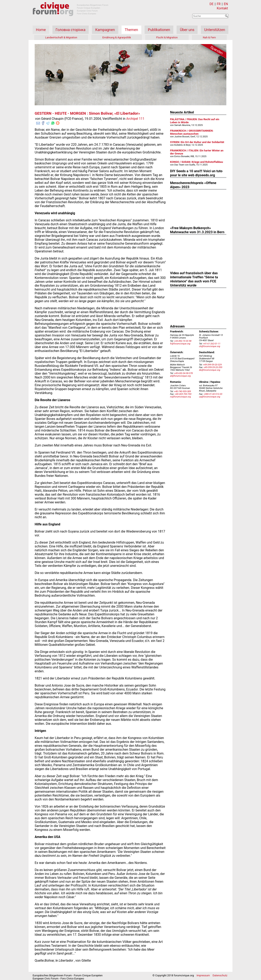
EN (226, 4)
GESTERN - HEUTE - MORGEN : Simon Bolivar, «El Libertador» (87, 113)
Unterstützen (215, 30)
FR (219, 4)
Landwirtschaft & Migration (61, 37)
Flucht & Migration (167, 37)
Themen (131, 30)
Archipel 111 (135, 119)
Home (41, 30)
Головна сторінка (71, 30)
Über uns (187, 30)
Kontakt (222, 8)
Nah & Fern (209, 37)
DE (212, 4)
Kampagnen (105, 30)
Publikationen (159, 30)
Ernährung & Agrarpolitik (117, 37)
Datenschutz (220, 975)
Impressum (203, 975)
